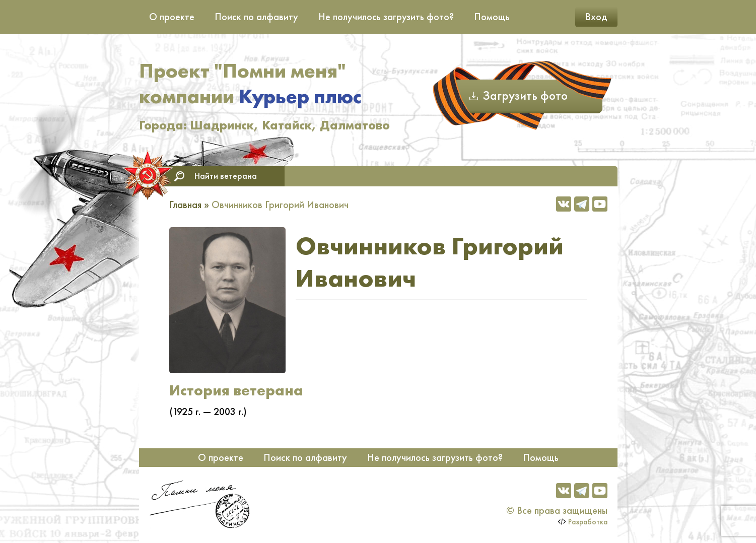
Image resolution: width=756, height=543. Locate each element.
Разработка (588, 522)
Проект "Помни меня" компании (250, 84)
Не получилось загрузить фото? (386, 17)
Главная (185, 205)
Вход (596, 17)
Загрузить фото (525, 95)
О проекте (172, 17)
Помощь (492, 17)
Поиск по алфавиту (256, 17)
